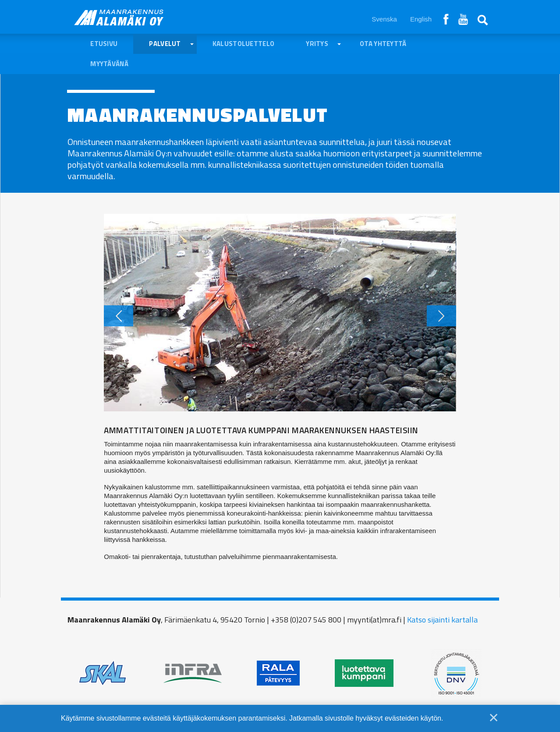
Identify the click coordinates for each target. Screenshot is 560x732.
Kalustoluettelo (244, 44)
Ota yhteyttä (383, 44)
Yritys (317, 44)
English (421, 19)
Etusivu (104, 44)
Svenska (384, 19)
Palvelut (165, 44)
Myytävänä (109, 64)
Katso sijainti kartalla (442, 620)
